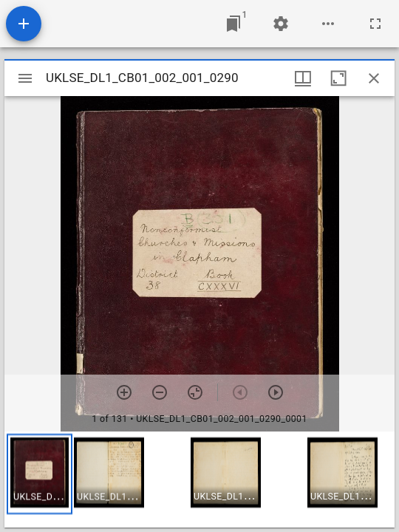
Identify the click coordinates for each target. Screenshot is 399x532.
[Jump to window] (233, 24)
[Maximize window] (338, 78)
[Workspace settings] (281, 24)
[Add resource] (24, 24)
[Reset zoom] (195, 392)
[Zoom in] (124, 392)
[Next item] (276, 392)
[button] (40, 474)
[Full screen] (375, 24)
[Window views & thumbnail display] (303, 78)
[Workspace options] (328, 24)
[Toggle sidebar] (25, 78)
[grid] (199, 480)
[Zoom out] (160, 392)
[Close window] (374, 78)
